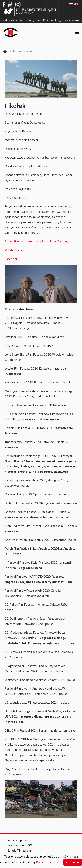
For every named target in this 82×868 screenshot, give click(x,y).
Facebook (11, 259)
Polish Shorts (14, 250)
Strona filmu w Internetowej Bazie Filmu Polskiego (38, 241)
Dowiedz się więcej (49, 862)
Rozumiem (73, 862)
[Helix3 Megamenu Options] (77, 32)
